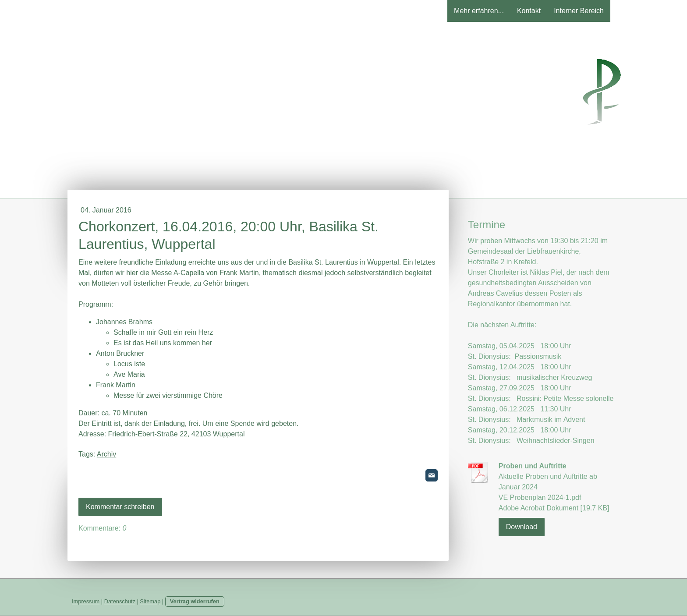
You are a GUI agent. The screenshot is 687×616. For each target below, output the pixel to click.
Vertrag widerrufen (195, 601)
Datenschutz (120, 601)
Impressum (86, 601)
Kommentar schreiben (120, 507)
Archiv (106, 454)
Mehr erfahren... (479, 11)
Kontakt (529, 11)
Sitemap (150, 601)
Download (522, 527)
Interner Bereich (579, 11)
